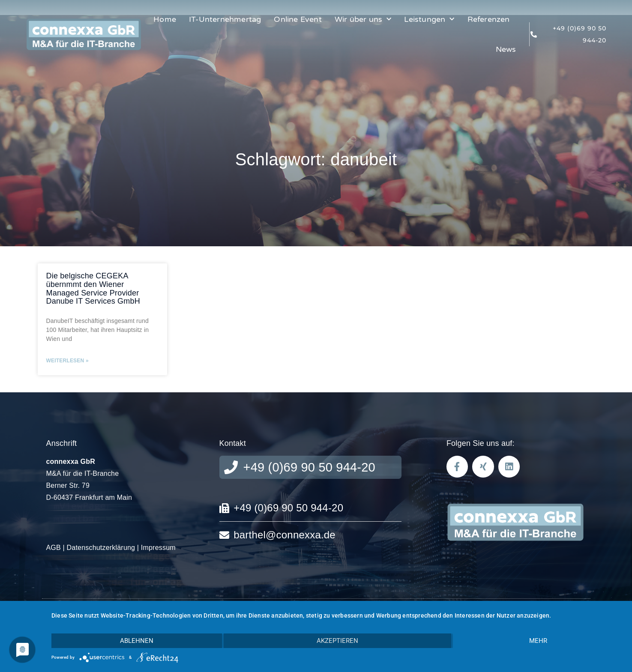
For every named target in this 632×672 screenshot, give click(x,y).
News (506, 49)
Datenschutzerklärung (101, 548)
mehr (538, 641)
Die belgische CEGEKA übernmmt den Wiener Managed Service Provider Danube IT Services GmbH (93, 288)
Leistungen (429, 19)
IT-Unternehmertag (225, 19)
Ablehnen (137, 641)
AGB (54, 548)
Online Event (298, 19)
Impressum (158, 548)
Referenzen (489, 19)
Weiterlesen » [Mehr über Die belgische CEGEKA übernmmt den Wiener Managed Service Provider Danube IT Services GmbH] (67, 361)
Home (165, 19)
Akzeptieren (337, 641)
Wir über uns (363, 19)
